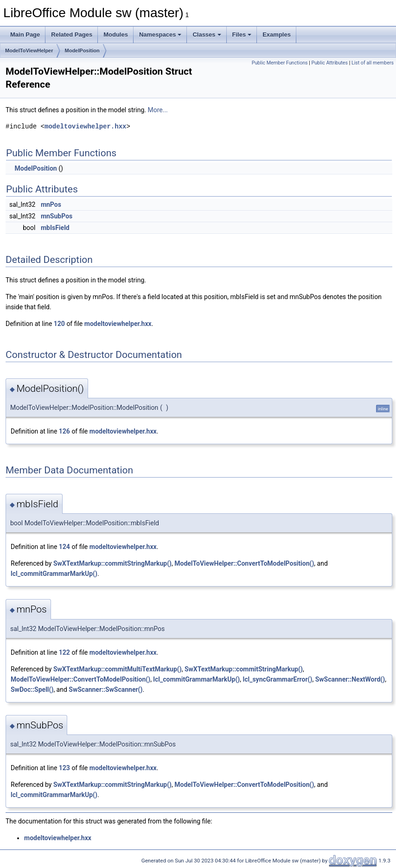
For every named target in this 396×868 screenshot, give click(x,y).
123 (64, 768)
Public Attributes (329, 63)
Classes (207, 35)
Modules (116, 35)
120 (59, 324)
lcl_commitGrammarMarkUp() (54, 574)
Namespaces (160, 35)
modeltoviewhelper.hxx (85, 126)
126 (64, 431)
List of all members (373, 63)
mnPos (51, 204)
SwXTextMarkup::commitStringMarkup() (112, 563)
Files (242, 35)
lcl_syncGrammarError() (278, 679)
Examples (277, 35)
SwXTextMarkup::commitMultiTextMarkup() (118, 669)
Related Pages (72, 35)
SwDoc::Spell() (32, 689)
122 (64, 652)
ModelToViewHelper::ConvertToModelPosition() (244, 563)
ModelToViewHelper (29, 51)
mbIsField (55, 228)
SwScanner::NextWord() (350, 679)
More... (157, 110)
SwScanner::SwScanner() (105, 689)
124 (64, 547)
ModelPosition (82, 51)
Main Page (25, 35)
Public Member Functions (280, 63)
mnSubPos (57, 216)
